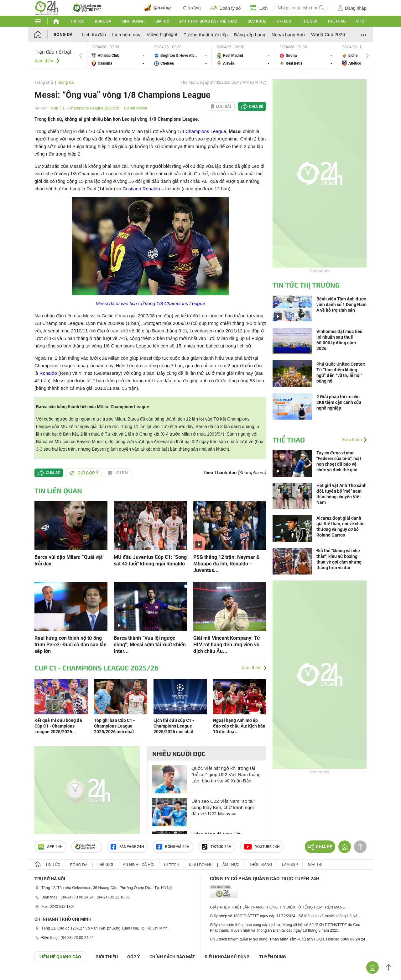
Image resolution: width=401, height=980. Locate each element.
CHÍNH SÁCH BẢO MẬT (172, 957)
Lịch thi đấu (94, 35)
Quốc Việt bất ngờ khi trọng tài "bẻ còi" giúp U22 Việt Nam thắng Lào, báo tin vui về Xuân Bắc (226, 774)
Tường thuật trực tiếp (206, 35)
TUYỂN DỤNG (273, 957)
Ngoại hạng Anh (288, 35)
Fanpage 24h (127, 847)
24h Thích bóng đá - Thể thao (208, 21)
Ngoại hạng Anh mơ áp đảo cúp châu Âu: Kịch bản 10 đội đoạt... (239, 726)
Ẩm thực (231, 865)
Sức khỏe (257, 21)
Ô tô (360, 21)
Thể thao (336, 21)
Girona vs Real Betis (306, 56)
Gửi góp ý (84, 473)
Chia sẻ (256, 107)
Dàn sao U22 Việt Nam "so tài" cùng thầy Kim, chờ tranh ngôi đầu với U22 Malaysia (223, 807)
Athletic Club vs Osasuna (118, 56)
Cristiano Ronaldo (141, 189)
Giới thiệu (107, 957)
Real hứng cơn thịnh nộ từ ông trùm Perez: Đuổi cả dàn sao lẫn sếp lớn (70, 645)
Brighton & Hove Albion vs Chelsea (180, 56)
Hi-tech (284, 21)
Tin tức (77, 21)
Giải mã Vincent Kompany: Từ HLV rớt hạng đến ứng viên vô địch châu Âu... (227, 645)
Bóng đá (103, 21)
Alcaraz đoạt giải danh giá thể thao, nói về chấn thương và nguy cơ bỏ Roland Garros (341, 527)
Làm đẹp (290, 865)
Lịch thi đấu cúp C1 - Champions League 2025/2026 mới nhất (174, 726)
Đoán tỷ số (225, 8)
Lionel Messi (135, 108)
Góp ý (134, 957)
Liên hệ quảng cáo (60, 957)
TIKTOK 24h (217, 847)
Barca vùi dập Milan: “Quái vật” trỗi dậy (70, 560)
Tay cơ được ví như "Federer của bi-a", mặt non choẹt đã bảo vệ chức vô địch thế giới (339, 461)
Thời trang (260, 865)
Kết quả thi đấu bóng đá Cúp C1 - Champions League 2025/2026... (58, 726)
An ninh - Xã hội (138, 865)
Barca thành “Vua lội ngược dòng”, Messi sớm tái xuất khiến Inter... (150, 645)
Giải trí (162, 21)
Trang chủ (44, 82)
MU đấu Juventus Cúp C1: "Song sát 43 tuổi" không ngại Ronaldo (150, 560)
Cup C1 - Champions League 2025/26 (85, 108)
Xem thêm (44, 61)
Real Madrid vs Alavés (243, 56)
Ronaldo (48, 373)
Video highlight (162, 34)
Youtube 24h (262, 847)
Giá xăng (192, 8)
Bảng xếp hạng (250, 35)
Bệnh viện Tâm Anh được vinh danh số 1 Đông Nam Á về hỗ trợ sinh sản (341, 305)
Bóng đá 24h (173, 847)
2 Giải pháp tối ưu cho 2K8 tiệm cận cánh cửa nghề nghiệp (339, 402)
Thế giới (309, 21)
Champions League (206, 131)
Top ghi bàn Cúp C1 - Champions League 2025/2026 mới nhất (114, 726)
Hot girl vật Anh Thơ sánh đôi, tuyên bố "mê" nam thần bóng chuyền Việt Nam (341, 494)
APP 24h (50, 847)
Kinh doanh (133, 21)
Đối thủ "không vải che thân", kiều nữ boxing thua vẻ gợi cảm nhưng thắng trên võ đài (339, 559)
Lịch (259, 8)
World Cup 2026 (328, 34)
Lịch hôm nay (126, 35)
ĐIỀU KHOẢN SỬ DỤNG (227, 957)
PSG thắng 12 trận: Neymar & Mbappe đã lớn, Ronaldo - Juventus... (227, 564)
